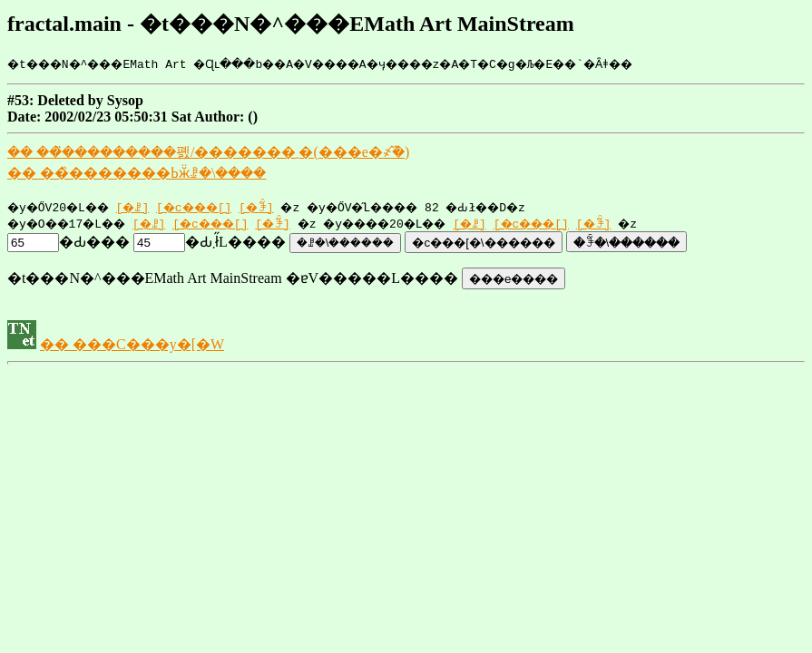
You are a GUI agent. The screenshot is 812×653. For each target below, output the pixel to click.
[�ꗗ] (146, 207)
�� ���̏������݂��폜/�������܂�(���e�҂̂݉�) (208, 152)
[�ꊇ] (281, 207)
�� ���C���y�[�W (132, 344)
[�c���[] (213, 207)
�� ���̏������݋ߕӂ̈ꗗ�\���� (137, 173)
